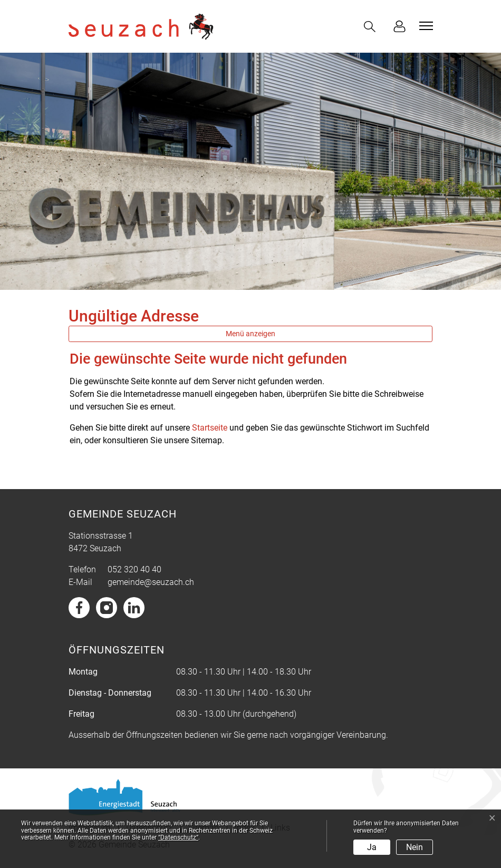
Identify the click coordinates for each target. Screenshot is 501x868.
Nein (415, 847)
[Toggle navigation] (425, 26)
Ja (372, 847)
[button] (372, 27)
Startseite (210, 428)
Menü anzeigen (250, 334)
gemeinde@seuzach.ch (151, 582)
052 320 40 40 (134, 569)
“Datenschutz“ (178, 837)
